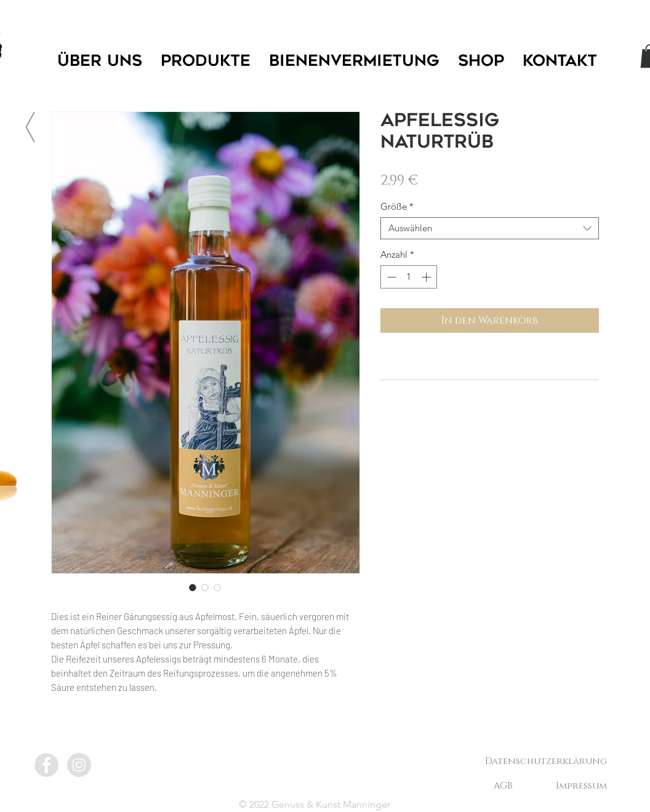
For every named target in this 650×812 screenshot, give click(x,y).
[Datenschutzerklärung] (546, 761)
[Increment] (427, 277)
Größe (397, 207)
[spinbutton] (409, 277)
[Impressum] (581, 786)
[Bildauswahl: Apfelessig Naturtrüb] (193, 587)
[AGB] (503, 786)
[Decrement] (391, 277)
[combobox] (490, 228)
